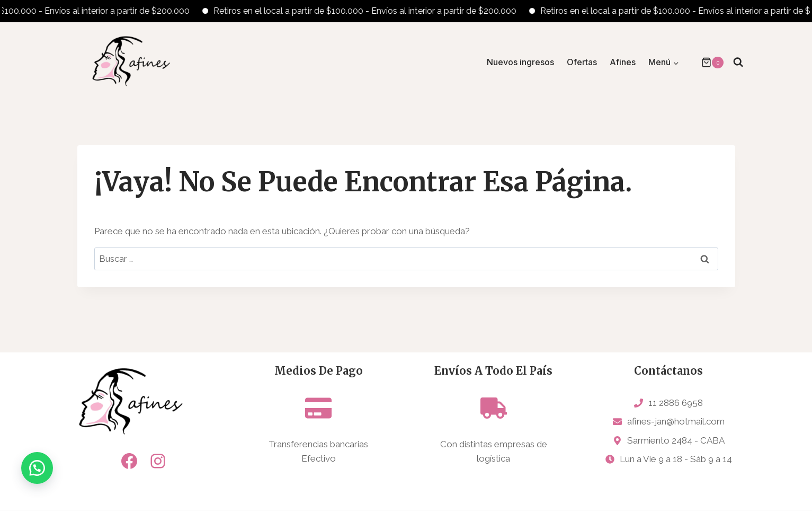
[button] (37, 476)
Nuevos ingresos (520, 62)
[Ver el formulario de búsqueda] (738, 62)
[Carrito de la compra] (707, 63)
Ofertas (582, 62)
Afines (623, 62)
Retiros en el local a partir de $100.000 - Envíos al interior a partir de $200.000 (373, 11)
